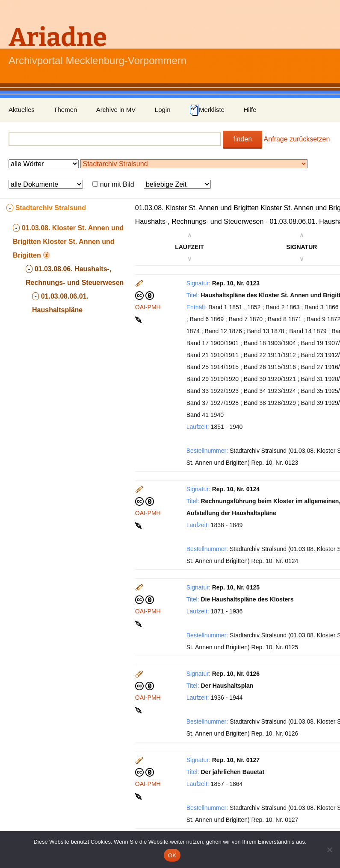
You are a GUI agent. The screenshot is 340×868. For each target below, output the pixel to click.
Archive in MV (116, 110)
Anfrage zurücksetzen (297, 139)
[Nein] (329, 850)
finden (242, 139)
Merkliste (207, 110)
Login (163, 110)
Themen (65, 110)
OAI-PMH (148, 307)
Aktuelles (22, 110)
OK (172, 855)
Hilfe (250, 110)
